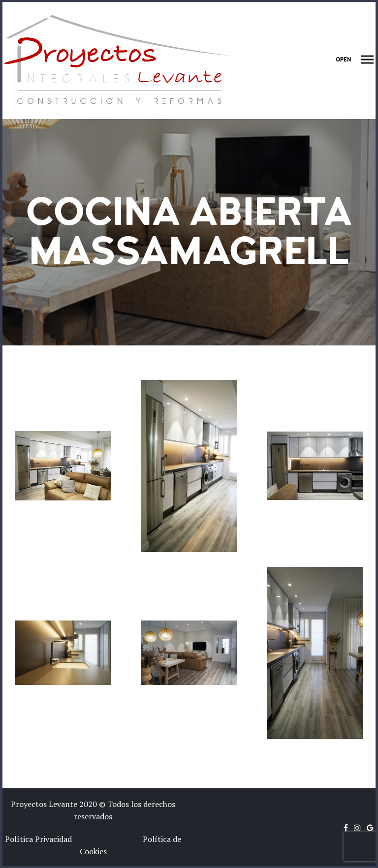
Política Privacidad (41, 839)
